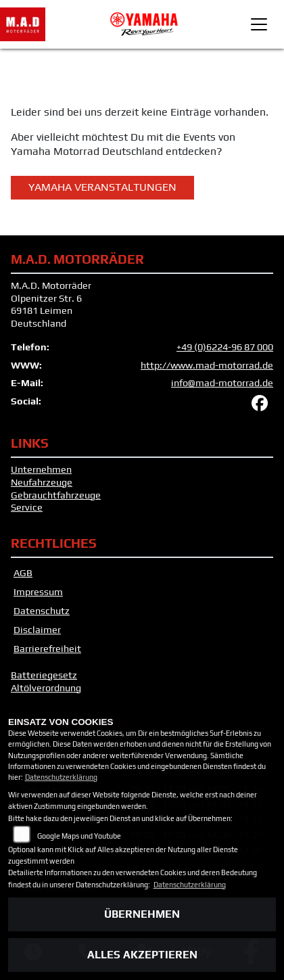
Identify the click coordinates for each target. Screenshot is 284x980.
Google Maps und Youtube (79, 836)
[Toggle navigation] (259, 24)
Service (27, 507)
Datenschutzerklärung (61, 777)
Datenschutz (42, 611)
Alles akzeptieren (142, 955)
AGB (23, 573)
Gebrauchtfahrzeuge (56, 495)
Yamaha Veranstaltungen (102, 187)
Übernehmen (142, 914)
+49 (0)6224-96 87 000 (225, 347)
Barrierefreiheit (47, 649)
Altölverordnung (46, 688)
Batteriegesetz (44, 675)
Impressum (38, 592)
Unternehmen (41, 469)
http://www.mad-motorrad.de (207, 365)
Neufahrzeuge (42, 482)
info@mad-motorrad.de (222, 383)
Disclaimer (37, 630)
